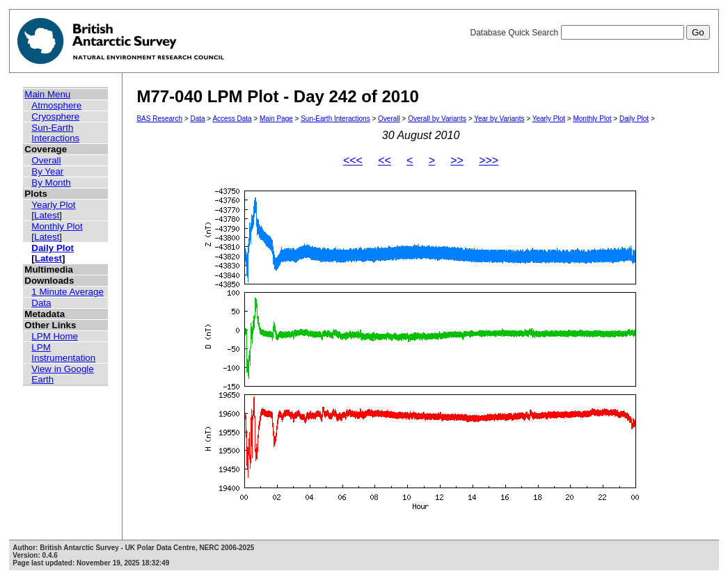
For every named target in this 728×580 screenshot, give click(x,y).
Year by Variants (499, 119)
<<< (353, 160)
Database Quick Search (589, 33)
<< (385, 160)
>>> (489, 160)
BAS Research (159, 119)
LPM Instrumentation (63, 353)
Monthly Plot (57, 226)
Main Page (276, 119)
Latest (47, 215)
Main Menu (47, 94)
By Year (47, 171)
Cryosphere (55, 116)
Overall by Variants (437, 119)
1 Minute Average (68, 292)
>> (457, 160)
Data (41, 303)
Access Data (232, 119)
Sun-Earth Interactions (55, 133)
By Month (51, 183)
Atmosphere (56, 105)
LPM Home (55, 336)
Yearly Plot (53, 205)
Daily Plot (53, 248)
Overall (46, 160)
